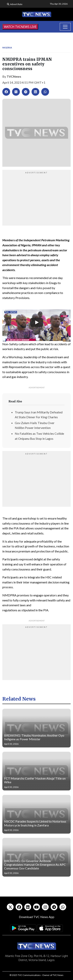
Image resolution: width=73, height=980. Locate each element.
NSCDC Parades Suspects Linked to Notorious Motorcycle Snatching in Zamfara (35, 823)
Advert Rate (16, 4)
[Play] (37, 322)
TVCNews (14, 76)
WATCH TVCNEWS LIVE (20, 27)
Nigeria (7, 48)
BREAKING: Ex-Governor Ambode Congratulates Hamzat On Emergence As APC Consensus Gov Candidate (35, 864)
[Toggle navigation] (65, 27)
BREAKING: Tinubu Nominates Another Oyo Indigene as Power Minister (34, 737)
